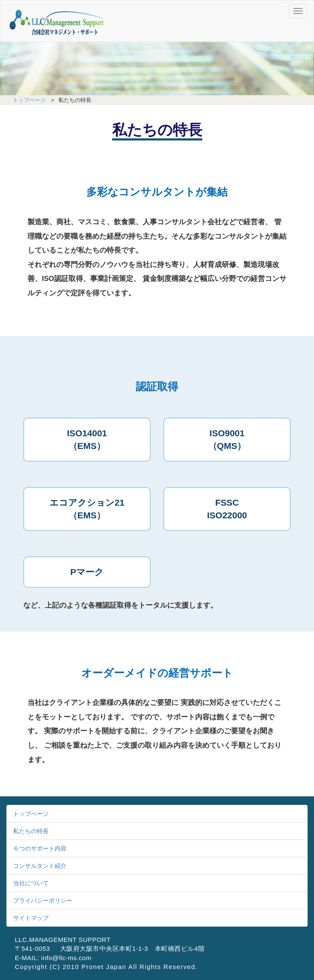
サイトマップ (31, 918)
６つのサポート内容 (40, 848)
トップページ (29, 100)
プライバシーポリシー (43, 900)
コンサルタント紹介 (40, 866)
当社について (31, 883)
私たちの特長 (31, 831)
